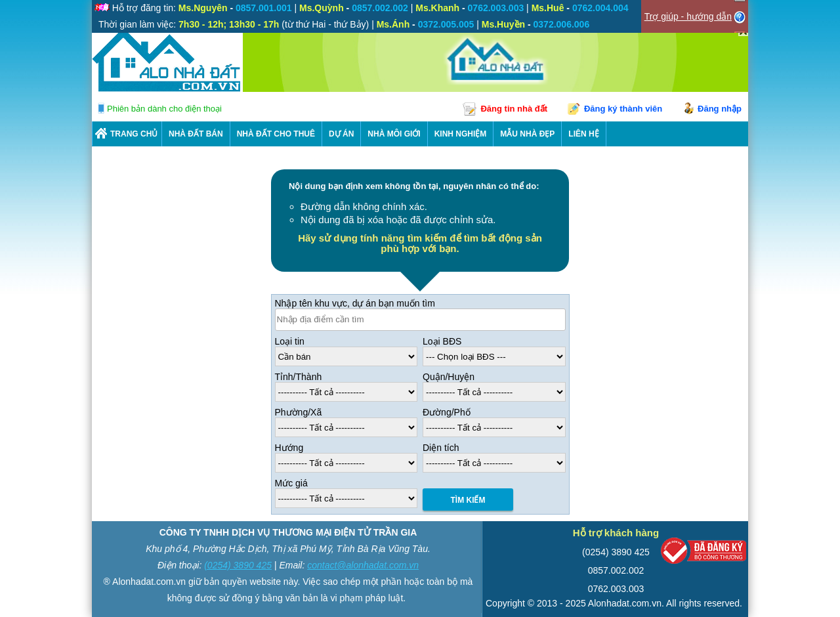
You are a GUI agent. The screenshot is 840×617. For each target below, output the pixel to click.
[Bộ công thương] (703, 554)
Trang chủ (134, 134)
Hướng (289, 448)
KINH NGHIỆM (461, 134)
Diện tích (441, 448)
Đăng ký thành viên (623, 109)
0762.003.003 (616, 589)
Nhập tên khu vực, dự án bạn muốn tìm (355, 303)
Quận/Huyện (449, 377)
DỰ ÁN (341, 134)
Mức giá (291, 483)
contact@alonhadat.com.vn (363, 565)
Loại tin (290, 341)
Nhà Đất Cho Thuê (276, 134)
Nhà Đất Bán (196, 134)
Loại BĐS (442, 341)
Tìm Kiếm (468, 500)
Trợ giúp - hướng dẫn (688, 16)
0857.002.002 (616, 570)
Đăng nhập (720, 109)
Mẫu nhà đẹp (527, 134)
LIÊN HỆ (583, 134)
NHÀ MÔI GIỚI (394, 134)
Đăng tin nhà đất (514, 109)
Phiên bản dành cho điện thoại (164, 109)
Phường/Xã (299, 412)
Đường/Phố (447, 412)
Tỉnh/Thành (299, 377)
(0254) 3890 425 (238, 565)
